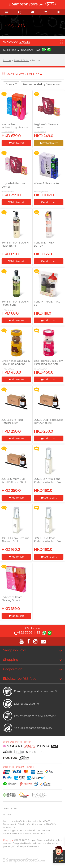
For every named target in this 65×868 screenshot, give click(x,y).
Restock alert (49, 143)
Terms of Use (10, 808)
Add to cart (16, 143)
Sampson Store (15, 650)
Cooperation (13, 669)
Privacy (7, 815)
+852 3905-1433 (29, 50)
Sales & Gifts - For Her (24, 74)
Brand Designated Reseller (17, 742)
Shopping (11, 660)
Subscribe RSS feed (20, 679)
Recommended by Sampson (41, 84)
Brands (11, 84)
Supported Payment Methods (18, 767)
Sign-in (24, 42)
